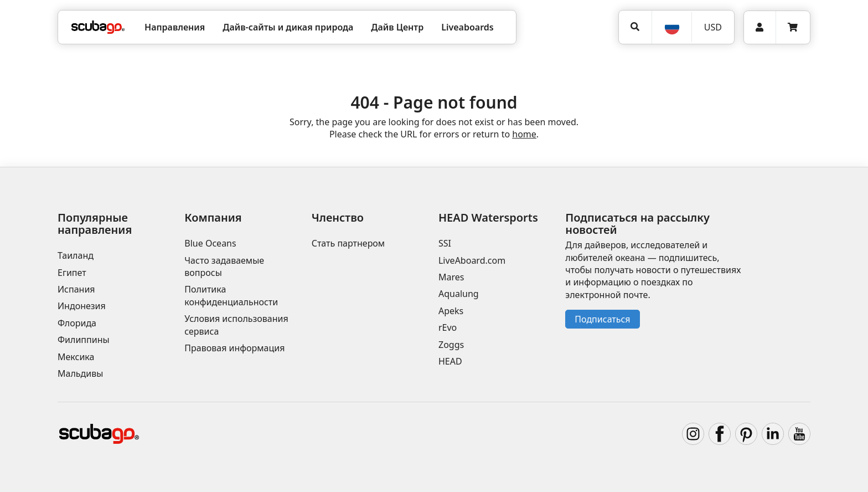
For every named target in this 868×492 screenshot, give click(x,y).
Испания (76, 289)
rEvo (448, 327)
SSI (445, 243)
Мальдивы (80, 373)
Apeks (451, 311)
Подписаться (602, 319)
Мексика (76, 357)
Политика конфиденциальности (231, 295)
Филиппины (84, 340)
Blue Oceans (210, 243)
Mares (451, 277)
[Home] (98, 27)
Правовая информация (234, 348)
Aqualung (459, 294)
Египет (72, 273)
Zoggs (451, 345)
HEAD (450, 361)
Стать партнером (348, 243)
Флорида (77, 323)
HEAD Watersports (488, 217)
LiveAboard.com (472, 260)
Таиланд (76, 255)
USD (713, 27)
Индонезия (82, 306)
